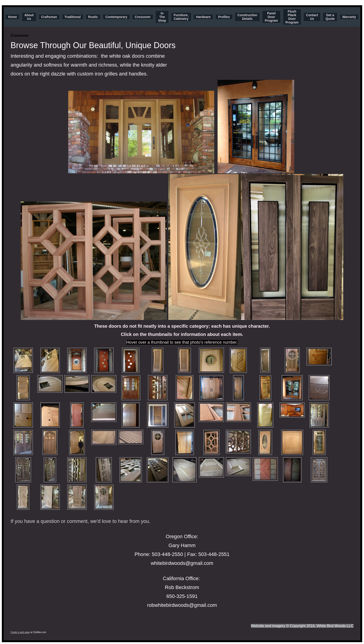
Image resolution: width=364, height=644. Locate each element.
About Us (29, 17)
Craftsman (49, 17)
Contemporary (116, 17)
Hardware (203, 17)
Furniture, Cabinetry (181, 17)
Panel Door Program (271, 17)
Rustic (93, 17)
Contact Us (312, 17)
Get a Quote (330, 17)
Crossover (143, 17)
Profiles (224, 17)
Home (12, 17)
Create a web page (20, 632)
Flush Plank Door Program (292, 17)
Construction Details (247, 17)
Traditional (73, 17)
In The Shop (162, 17)
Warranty (349, 17)
